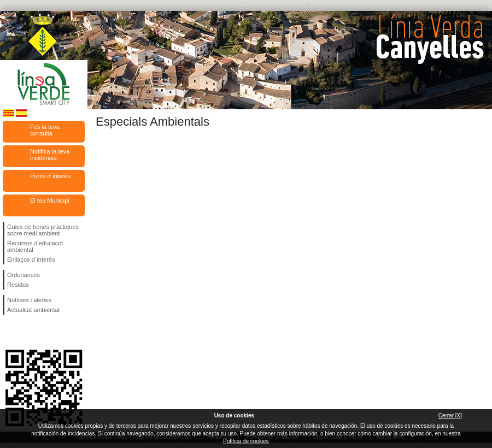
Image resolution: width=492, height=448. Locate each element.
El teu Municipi (50, 201)
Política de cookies (246, 441)
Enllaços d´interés (31, 260)
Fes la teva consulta (45, 130)
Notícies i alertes (29, 300)
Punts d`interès (50, 176)
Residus (18, 285)
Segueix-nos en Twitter (27, 332)
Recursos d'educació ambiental (35, 246)
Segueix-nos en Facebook (9, 332)
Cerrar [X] (450, 415)
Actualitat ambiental (33, 310)
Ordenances (24, 275)
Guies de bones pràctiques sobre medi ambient (43, 230)
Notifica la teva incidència (50, 155)
